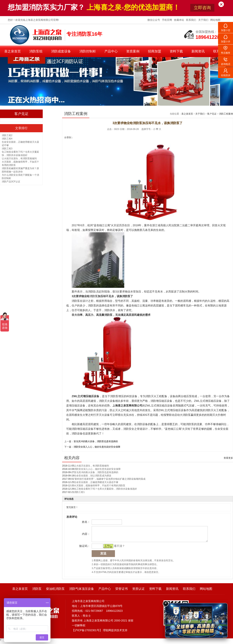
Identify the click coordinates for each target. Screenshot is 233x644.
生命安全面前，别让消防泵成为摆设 (93, 476)
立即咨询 (202, 8)
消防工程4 (7, 139)
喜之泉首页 (13, 51)
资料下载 (176, 51)
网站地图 (215, 20)
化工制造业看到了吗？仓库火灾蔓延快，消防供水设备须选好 (105, 489)
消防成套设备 (61, 51)
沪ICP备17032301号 (87, 633)
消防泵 (37, 592)
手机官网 (167, 20)
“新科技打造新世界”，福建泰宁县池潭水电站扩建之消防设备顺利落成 (110, 479)
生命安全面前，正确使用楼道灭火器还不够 (96, 482)
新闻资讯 (198, 51)
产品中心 (111, 51)
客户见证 (212, 114)
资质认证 (138, 592)
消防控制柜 (88, 51)
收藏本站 (179, 20)
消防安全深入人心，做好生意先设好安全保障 (97, 447)
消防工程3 (7, 149)
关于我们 (204, 20)
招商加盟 (155, 51)
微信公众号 (154, 20)
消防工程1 (79, 492)
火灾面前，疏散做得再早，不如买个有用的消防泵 (100, 486)
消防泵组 (36, 51)
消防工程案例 (226, 114)
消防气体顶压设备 (82, 592)
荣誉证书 (122, 592)
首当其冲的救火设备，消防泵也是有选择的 (96, 441)
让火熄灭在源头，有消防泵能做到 (19, 158)
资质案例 (133, 51)
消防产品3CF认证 (11, 182)
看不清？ (119, 549)
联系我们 (191, 20)
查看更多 (228, 458)
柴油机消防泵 (55, 592)
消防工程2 (7, 135)
